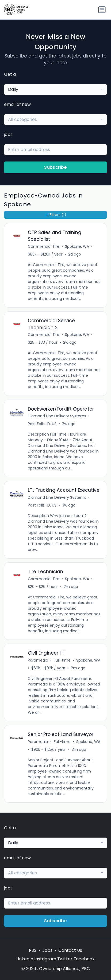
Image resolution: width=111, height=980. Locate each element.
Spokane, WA (77, 246)
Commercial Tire (44, 246)
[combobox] (55, 89)
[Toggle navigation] (102, 10)
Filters (56, 215)
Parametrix (38, 660)
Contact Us (70, 950)
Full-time (62, 660)
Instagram (45, 959)
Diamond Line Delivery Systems (57, 416)
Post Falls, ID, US (42, 424)
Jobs (47, 950)
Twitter (65, 959)
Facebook (84, 959)
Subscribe (55, 167)
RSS (33, 950)
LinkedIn (25, 959)
